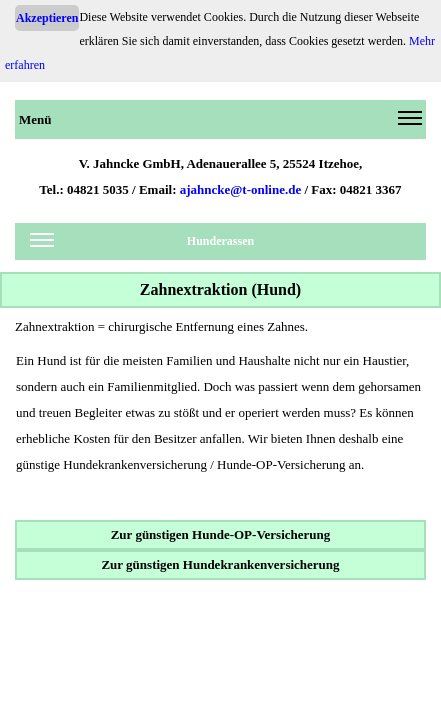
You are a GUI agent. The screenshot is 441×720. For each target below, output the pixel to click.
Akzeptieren (47, 18)
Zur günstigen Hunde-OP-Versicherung (221, 534)
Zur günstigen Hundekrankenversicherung (220, 564)
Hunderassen (142, 244)
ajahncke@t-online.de (241, 189)
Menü (220, 123)
